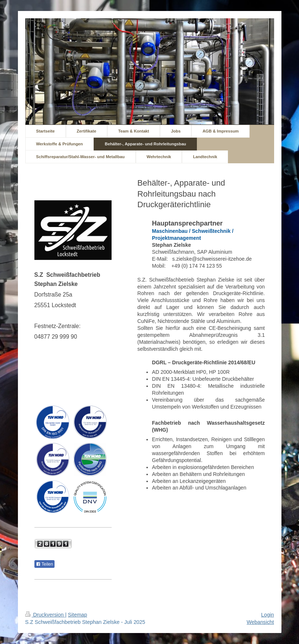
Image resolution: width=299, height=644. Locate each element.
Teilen (44, 564)
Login (268, 615)
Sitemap (78, 615)
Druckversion (45, 615)
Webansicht (260, 622)
